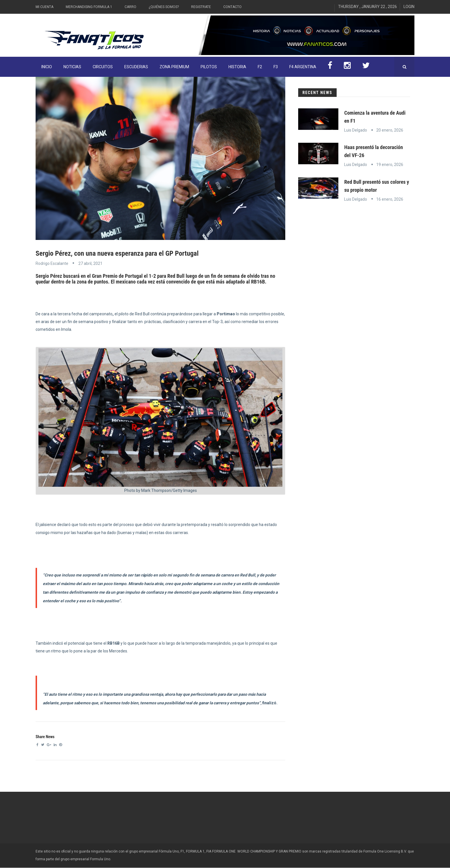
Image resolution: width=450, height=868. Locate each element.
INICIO (47, 67)
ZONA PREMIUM (174, 67)
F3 (276, 67)
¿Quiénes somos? (164, 7)
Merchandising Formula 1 (89, 7)
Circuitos (103, 67)
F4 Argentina (303, 67)
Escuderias (136, 67)
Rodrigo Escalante (52, 263)
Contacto (232, 7)
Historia (237, 67)
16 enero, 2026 (390, 199)
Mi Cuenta (44, 7)
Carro (130, 7)
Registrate (201, 7)
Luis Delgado (356, 130)
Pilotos (209, 67)
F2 (260, 67)
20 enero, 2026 (390, 130)
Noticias (72, 67)
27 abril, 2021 (90, 263)
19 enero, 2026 (390, 165)
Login (409, 7)
